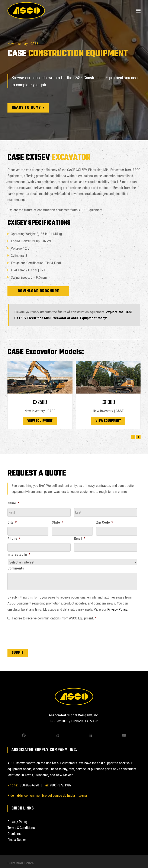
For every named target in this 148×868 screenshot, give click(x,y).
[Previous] (133, 437)
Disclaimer (15, 834)
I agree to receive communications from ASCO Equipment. (54, 618)
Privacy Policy (117, 609)
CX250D (40, 402)
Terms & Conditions (21, 828)
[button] (138, 11)
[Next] (138, 437)
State (57, 522)
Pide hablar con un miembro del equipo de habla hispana (47, 795)
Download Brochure (38, 291)
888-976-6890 (29, 785)
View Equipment (40, 421)
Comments (16, 568)
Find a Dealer (17, 840)
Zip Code (105, 522)
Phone (14, 539)
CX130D (108, 402)
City (12, 522)
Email (80, 539)
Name (13, 503)
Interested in (19, 555)
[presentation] (40, 634)
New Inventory (18, 44)
